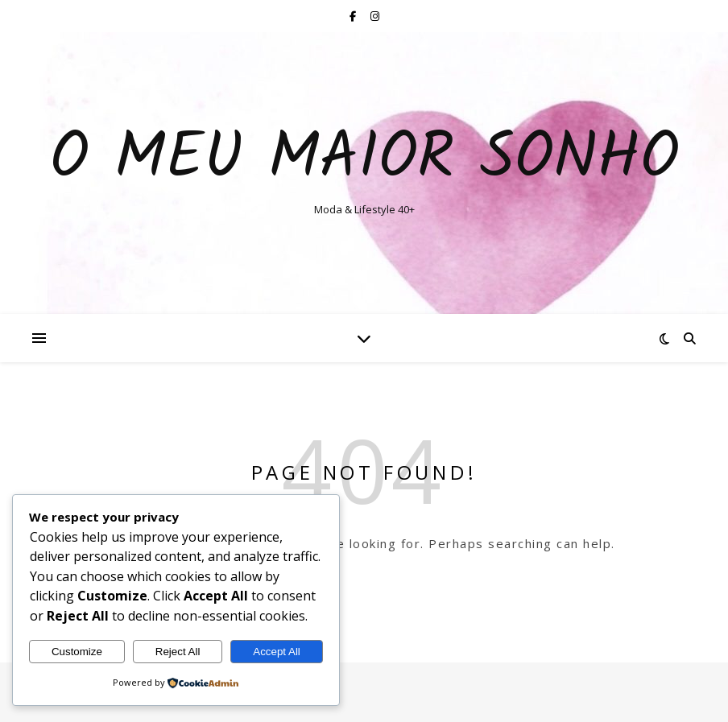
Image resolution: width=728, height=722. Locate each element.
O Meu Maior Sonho (364, 159)
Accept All (277, 652)
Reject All (178, 652)
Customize (77, 652)
